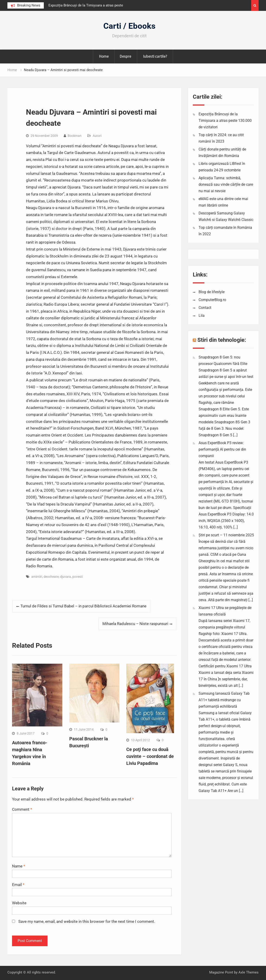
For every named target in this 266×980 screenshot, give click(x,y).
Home (104, 56)
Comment (22, 809)
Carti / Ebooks (129, 26)
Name (19, 866)
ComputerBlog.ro (212, 300)
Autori (97, 136)
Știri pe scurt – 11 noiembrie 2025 (226, 535)
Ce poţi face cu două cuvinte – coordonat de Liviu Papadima (150, 756)
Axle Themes (249, 972)
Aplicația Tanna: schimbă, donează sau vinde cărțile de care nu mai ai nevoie (226, 184)
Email (18, 885)
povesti (78, 577)
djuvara (65, 577)
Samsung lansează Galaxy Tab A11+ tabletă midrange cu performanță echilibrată (224, 700)
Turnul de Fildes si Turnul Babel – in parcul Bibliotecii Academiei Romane (83, 606)
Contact (205, 308)
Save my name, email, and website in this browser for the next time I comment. (87, 921)
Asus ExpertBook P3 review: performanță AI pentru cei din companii (222, 449)
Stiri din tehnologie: (222, 340)
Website (19, 903)
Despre (125, 56)
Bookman (75, 136)
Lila (202, 316)
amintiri (37, 577)
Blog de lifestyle (212, 292)
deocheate (51, 577)
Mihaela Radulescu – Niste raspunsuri (135, 624)
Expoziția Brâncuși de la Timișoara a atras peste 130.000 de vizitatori (225, 121)
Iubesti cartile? (155, 56)
